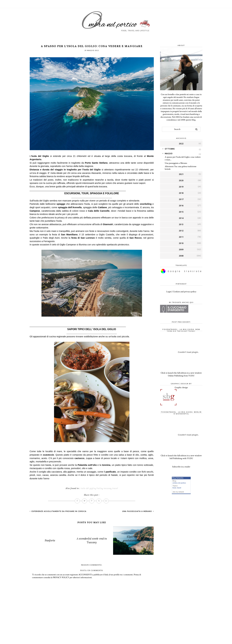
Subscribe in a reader (181, 467)
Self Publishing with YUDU (181, 458)
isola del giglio (88, 488)
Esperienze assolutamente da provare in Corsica (59, 511)
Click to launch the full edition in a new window (181, 373)
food (174, 488)
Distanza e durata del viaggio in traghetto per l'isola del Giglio (66, 170)
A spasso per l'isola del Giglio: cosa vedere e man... (183, 158)
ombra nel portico (179, 483)
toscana (107, 488)
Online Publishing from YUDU (181, 376)
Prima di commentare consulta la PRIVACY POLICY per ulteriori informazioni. (87, 576)
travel (115, 488)
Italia (99, 488)
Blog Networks (178, 478)
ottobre (170, 149)
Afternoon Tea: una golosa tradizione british (181, 168)
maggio (169, 154)
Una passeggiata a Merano (137, 511)
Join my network (178, 492)
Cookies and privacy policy (185, 292)
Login (169, 292)
